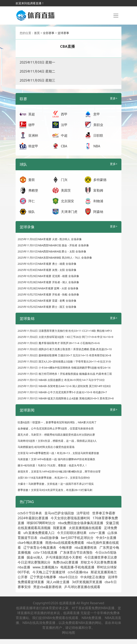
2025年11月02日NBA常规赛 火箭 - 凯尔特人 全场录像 (50, 239)
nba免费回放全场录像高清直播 (80, 523)
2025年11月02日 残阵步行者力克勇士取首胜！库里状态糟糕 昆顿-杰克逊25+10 (65, 349)
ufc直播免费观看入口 (39, 533)
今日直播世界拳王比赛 (101, 557)
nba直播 (24, 567)
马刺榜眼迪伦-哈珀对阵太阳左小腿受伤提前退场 (46, 447)
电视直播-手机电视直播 (77, 567)
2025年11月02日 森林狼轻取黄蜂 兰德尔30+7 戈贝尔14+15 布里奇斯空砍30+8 (64, 355)
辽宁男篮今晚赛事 (43, 577)
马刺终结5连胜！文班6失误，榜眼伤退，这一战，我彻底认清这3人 (57, 441)
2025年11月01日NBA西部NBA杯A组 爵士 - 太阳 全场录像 (52, 251)
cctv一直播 (97, 533)
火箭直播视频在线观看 (85, 528)
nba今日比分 (68, 577)
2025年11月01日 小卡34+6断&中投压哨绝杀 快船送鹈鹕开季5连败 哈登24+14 (64, 368)
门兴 (64, 180)
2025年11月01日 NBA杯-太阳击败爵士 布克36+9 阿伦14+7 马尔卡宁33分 (61, 380)
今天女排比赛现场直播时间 (70, 518)
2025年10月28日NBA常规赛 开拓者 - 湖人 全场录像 (48, 282)
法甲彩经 (83, 513)
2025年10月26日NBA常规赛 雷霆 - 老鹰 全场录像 (47, 301)
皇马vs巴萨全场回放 (59, 513)
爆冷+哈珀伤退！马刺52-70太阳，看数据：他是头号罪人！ (53, 465)
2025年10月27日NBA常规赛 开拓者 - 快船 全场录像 (48, 294)
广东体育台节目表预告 (76, 552)
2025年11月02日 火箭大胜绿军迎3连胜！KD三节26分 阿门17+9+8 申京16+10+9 (65, 337)
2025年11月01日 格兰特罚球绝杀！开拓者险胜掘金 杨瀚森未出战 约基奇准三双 (65, 374)
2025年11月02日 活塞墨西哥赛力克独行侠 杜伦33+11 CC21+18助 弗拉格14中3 (65, 331)
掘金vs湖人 (35, 557)
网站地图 (68, 633)
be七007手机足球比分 (77, 538)
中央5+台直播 (106, 538)
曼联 (32, 180)
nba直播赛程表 (86, 547)
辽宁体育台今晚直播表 (40, 547)
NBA (97, 146)
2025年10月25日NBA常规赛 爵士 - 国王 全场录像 (47, 307)
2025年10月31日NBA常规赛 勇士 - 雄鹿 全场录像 (47, 264)
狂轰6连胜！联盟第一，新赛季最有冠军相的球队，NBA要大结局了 (57, 422)
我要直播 (59, 528)
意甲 (97, 114)
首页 (37, 33)
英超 (32, 114)
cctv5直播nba (78, 572)
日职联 (98, 135)
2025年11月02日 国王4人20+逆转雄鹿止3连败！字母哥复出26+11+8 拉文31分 (64, 361)
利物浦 (98, 201)
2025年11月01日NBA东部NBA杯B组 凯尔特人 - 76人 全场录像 (55, 258)
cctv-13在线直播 (45, 552)
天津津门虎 (69, 212)
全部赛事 (49, 33)
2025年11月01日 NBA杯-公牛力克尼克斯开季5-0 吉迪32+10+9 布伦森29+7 (62, 392)
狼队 (32, 212)
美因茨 (66, 190)
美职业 (98, 125)
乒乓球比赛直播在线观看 (82, 587)
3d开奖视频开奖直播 (87, 582)
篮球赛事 (63, 33)
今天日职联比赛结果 (72, 533)
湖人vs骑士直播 (58, 582)
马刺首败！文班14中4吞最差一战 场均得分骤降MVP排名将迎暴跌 (56, 459)
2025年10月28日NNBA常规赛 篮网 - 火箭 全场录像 (48, 288)
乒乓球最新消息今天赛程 (64, 557)
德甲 (32, 125)
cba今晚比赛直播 (30, 543)
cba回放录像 (49, 538)
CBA (64, 146)
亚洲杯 (33, 135)
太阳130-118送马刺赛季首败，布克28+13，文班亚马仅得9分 (54, 478)
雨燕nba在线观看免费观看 (65, 543)
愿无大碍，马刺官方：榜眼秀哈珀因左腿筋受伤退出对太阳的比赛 (56, 435)
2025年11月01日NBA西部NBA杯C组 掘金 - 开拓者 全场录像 (53, 245)
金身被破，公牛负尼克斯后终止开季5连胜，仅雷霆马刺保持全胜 (56, 428)
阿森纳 (98, 212)
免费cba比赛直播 (66, 562)
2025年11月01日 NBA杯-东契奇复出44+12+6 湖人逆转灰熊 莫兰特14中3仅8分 (64, 386)
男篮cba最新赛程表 (47, 587)
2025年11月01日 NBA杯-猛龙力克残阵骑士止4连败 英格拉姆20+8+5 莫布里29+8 (66, 398)
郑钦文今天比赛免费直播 (99, 562)
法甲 (64, 125)
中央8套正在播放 (93, 577)
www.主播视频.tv (45, 567)
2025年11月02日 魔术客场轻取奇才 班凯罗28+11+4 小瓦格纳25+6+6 (59, 343)
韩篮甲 (33, 146)
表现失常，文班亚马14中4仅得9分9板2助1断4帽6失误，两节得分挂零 (59, 471)
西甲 (64, 114)
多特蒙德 (100, 180)
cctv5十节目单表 (30, 513)
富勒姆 (98, 190)
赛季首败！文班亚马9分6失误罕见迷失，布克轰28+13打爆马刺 (55, 490)
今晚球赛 (65, 547)
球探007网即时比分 (41, 523)
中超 (64, 135)
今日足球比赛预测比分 (34, 562)
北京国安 (67, 201)
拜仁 (32, 201)
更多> (114, 98)
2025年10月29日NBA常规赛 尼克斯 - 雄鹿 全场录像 (48, 276)
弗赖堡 (33, 190)
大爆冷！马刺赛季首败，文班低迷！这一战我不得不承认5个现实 (56, 484)
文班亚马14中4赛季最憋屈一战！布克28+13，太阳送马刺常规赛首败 (58, 453)
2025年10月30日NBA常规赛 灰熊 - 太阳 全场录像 (47, 270)
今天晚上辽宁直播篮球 (49, 572)
